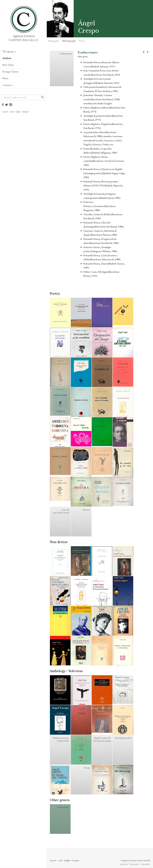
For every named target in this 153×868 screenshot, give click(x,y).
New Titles (8, 65)
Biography (54, 41)
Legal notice (124, 864)
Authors (7, 58)
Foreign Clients (10, 72)
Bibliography (69, 41)
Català (12, 112)
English (18, 112)
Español (5, 112)
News (5, 78)
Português (25, 112)
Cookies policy (145, 864)
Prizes (82, 41)
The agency (9, 51)
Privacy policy (134, 864)
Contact (8, 85)
